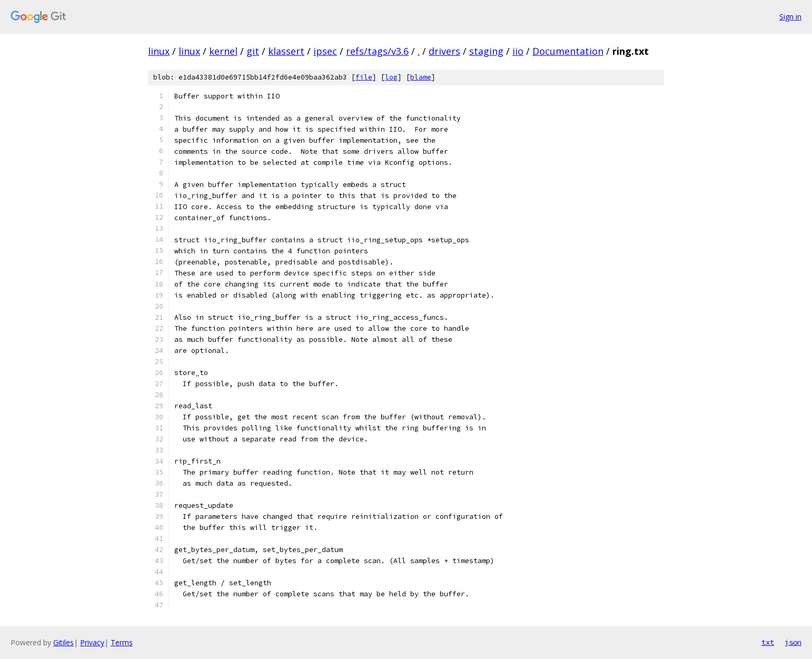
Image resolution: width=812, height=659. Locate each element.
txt (768, 642)
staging (486, 51)
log (391, 77)
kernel (223, 51)
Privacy (92, 642)
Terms (122, 642)
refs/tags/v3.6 (377, 51)
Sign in (790, 17)
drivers (444, 51)
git (253, 51)
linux (159, 51)
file (364, 77)
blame (421, 77)
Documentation (568, 51)
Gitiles (63, 642)
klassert (286, 51)
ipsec (325, 51)
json (793, 642)
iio (518, 51)
